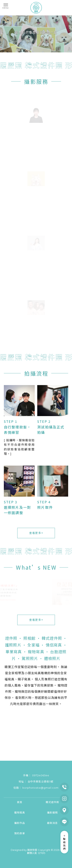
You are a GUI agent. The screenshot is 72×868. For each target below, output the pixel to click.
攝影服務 (36, 81)
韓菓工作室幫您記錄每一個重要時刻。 (32, 667)
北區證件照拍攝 (27, 844)
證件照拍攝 (17, 840)
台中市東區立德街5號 (41, 782)
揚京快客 (32, 850)
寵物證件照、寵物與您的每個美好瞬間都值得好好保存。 (36, 691)
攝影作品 (20, 823)
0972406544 (41, 775)
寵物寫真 (20, 813)
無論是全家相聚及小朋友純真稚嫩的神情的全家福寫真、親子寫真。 (36, 673)
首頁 (20, 802)
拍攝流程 (36, 373)
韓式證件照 (52, 802)
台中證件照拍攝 (33, 840)
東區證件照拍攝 (51, 840)
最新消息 (52, 823)
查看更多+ (36, 533)
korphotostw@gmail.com (41, 788)
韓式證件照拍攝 (45, 844)
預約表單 (20, 833)
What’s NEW (36, 567)
